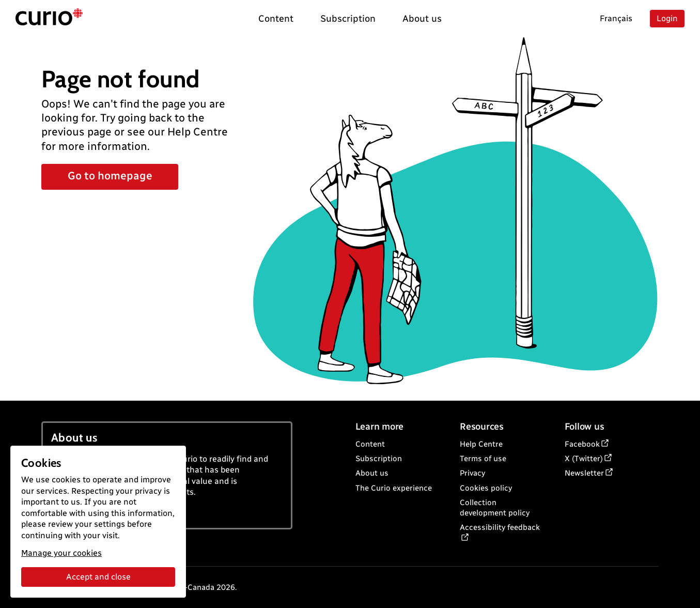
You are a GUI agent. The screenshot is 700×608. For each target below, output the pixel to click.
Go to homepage (110, 176)
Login (667, 18)
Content (370, 444)
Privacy (472, 473)
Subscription (379, 459)
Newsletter (584, 473)
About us (372, 473)
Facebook (582, 444)
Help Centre (481, 444)
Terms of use (483, 459)
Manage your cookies (61, 553)
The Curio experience (394, 488)
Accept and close (98, 577)
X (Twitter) (584, 459)
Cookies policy (486, 488)
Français (616, 18)
